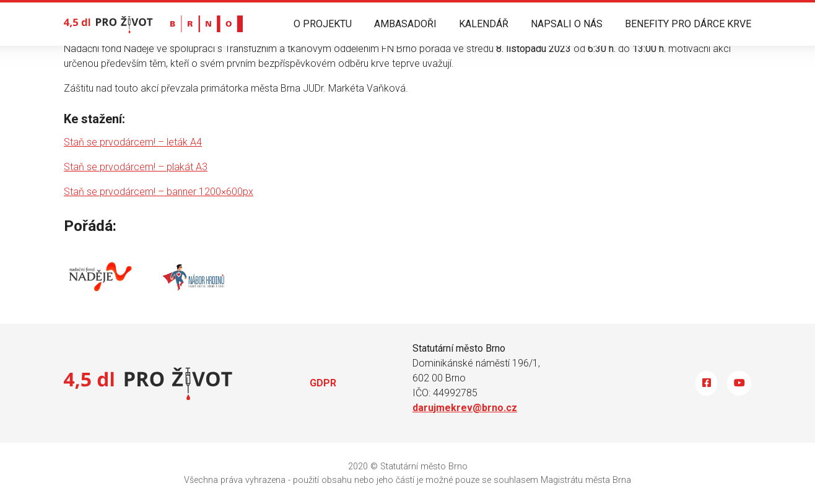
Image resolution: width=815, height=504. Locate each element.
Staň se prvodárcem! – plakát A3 (136, 167)
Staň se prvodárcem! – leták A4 (133, 142)
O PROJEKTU (323, 24)
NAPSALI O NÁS (567, 24)
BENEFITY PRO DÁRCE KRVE (688, 24)
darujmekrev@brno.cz (465, 408)
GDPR (323, 383)
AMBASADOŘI (405, 24)
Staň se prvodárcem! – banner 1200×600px (159, 192)
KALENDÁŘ (484, 24)
